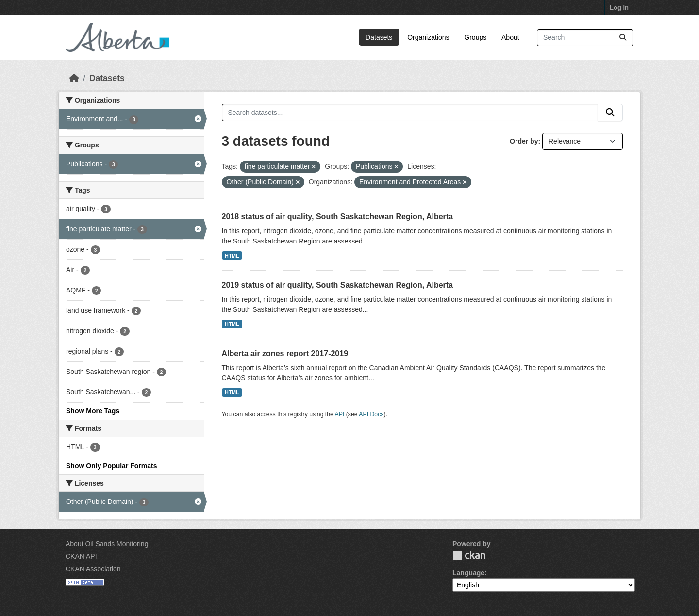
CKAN (469, 555)
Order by (524, 141)
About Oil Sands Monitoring (107, 544)
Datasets (379, 37)
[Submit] (623, 38)
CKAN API (81, 556)
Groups (475, 37)
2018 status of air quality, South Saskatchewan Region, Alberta (338, 217)
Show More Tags (93, 411)
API (340, 414)
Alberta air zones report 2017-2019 (285, 353)
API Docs (371, 414)
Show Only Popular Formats (111, 466)
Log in (619, 8)
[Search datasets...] (585, 38)
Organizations (428, 37)
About (510, 37)
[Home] (74, 78)
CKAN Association (93, 569)
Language (468, 573)
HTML (232, 256)
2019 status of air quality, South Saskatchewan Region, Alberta (338, 285)
